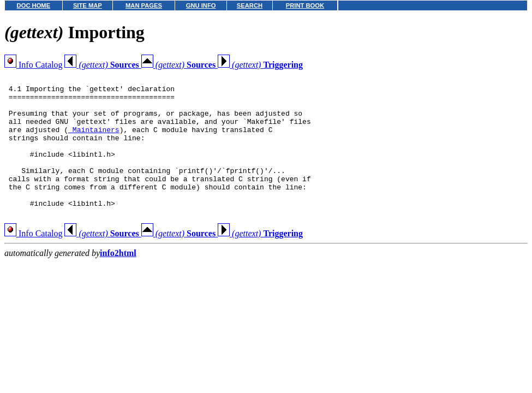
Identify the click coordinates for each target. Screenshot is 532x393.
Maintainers (94, 141)
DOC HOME (34, 5)
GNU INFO (201, 5)
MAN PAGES (144, 5)
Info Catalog (33, 65)
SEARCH (250, 5)
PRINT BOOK (305, 5)
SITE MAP (88, 5)
